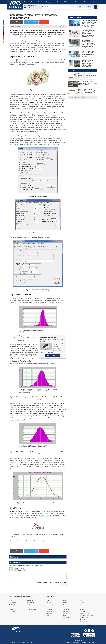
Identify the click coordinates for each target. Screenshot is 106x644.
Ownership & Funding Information (86, 621)
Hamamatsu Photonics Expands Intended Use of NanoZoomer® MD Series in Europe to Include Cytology (89, 24)
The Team (66, 618)
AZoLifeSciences (31, 609)
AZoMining (12, 611)
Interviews (49, 611)
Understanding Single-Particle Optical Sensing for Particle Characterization (87, 88)
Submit (64, 585)
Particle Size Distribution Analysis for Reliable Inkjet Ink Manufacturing (87, 72)
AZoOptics (12, 607)
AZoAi (29, 605)
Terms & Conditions (86, 613)
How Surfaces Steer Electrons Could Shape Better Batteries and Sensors (88, 51)
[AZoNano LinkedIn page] (25, 8)
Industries (66, 611)
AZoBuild (12, 609)
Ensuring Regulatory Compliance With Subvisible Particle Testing (87, 80)
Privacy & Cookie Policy (86, 616)
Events (65, 605)
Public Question (43, 582)
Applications (67, 609)
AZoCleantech (13, 605)
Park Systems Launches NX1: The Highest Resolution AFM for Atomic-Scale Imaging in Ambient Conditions (89, 42)
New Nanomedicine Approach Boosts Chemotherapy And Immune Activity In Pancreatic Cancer (88, 33)
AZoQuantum (31, 603)
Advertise (83, 611)
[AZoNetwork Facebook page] (27, 8)
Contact (82, 609)
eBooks (65, 603)
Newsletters (83, 607)
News (48, 600)
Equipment (50, 605)
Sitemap (66, 616)
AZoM (11, 600)
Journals (49, 616)
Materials (66, 607)
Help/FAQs (66, 613)
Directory (49, 613)
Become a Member (85, 605)
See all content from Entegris (77, 95)
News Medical (31, 607)
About (82, 600)
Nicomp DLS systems (48, 43)
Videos (48, 607)
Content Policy (84, 618)
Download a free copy (52, 356)
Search (82, 603)
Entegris (43, 541)
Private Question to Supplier (58, 582)
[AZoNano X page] (29, 8)
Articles (49, 603)
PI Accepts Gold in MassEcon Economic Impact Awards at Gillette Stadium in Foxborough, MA (88, 61)
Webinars (49, 609)
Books (65, 600)
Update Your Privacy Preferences (22, 642)
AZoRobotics (13, 603)
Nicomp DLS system (19, 136)
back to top (90, 626)
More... (95, 2)
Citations (14, 557)
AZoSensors (30, 600)
